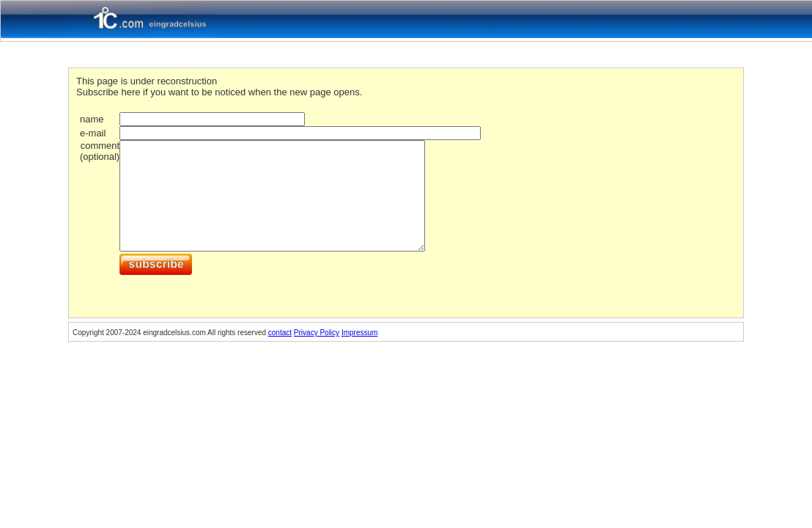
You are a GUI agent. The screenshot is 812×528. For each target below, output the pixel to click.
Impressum (359, 333)
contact (280, 333)
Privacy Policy (317, 333)
